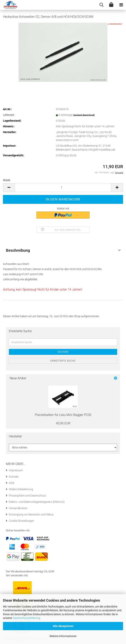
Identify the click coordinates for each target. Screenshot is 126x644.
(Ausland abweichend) (84, 115)
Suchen (63, 352)
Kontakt (14, 477)
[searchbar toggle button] (101, 5)
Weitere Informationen (63, 636)
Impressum (16, 470)
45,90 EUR (63, 423)
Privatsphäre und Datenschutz (27, 496)
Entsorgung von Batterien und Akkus (31, 514)
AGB (12, 483)
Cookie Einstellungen (21, 521)
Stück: (7, 180)
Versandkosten (18, 508)
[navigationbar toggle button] (121, 5)
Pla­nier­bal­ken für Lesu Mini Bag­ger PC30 (63, 415)
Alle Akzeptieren (63, 626)
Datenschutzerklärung (26, 618)
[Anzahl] (63, 188)
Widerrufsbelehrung (21, 489)
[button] (9, 188)
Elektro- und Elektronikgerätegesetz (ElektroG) (37, 502)
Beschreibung (18, 250)
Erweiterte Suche (63, 361)
